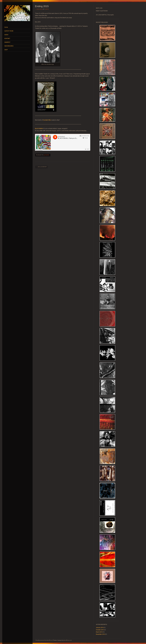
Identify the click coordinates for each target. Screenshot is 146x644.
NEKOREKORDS (9, 46)
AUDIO (6, 35)
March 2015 (99, 632)
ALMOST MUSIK (9, 31)
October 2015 (100, 630)
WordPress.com (68, 640)
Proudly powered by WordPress (44, 640)
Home (6, 27)
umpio (47, 9)
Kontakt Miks (47, 120)
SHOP (6, 50)
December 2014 (100, 634)
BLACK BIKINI (39, 128)
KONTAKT (7, 38)
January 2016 (100, 627)
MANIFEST (7, 42)
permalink (46, 155)
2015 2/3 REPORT (41, 167)
